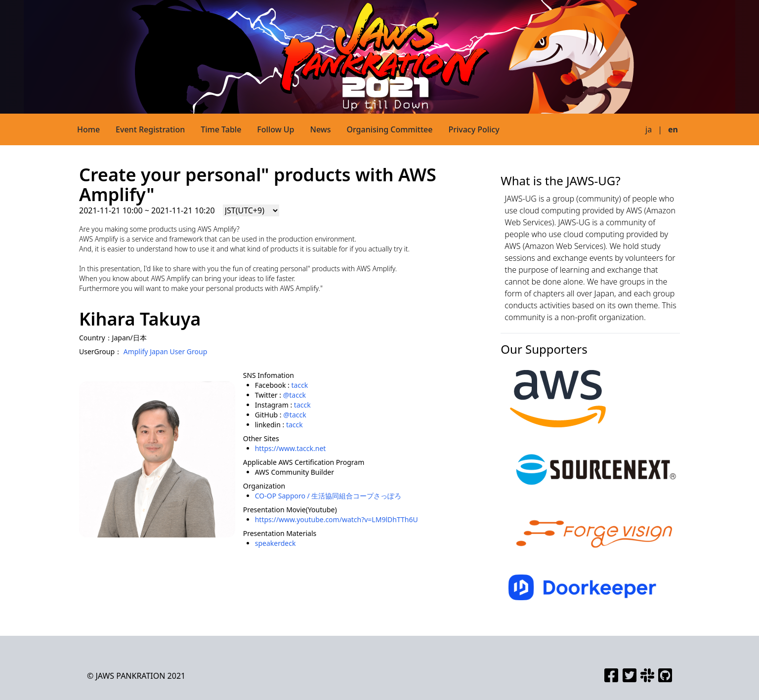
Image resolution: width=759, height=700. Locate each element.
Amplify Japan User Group (166, 351)
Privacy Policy (474, 129)
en (673, 129)
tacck (300, 385)
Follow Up (275, 129)
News (320, 129)
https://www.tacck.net (291, 448)
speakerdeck (275, 543)
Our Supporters (544, 349)
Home (88, 129)
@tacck (295, 395)
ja (649, 129)
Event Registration (150, 129)
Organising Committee (389, 129)
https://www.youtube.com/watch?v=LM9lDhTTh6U (337, 519)
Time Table (221, 129)
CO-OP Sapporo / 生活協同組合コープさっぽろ (328, 496)
